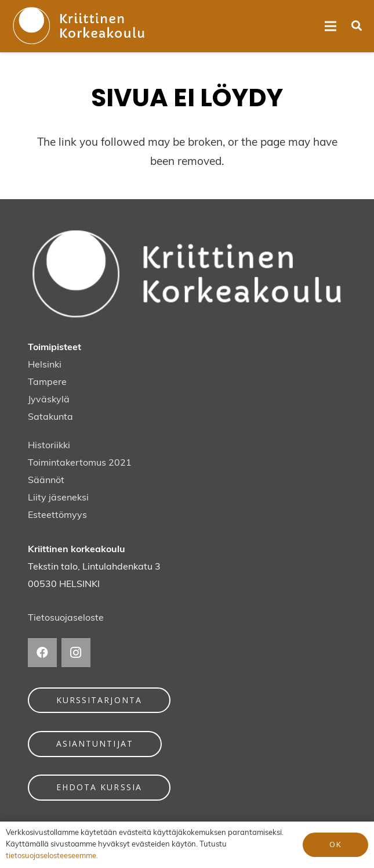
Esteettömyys (57, 516)
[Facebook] (42, 653)
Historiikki (49, 446)
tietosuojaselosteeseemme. (52, 856)
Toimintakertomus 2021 (80, 463)
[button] (357, 26)
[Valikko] (331, 26)
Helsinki (45, 365)
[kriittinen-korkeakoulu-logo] (79, 26)
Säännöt (46, 481)
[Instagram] (76, 653)
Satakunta (50, 417)
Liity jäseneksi (58, 498)
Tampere (47, 383)
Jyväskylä (49, 400)
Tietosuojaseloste (66, 618)
